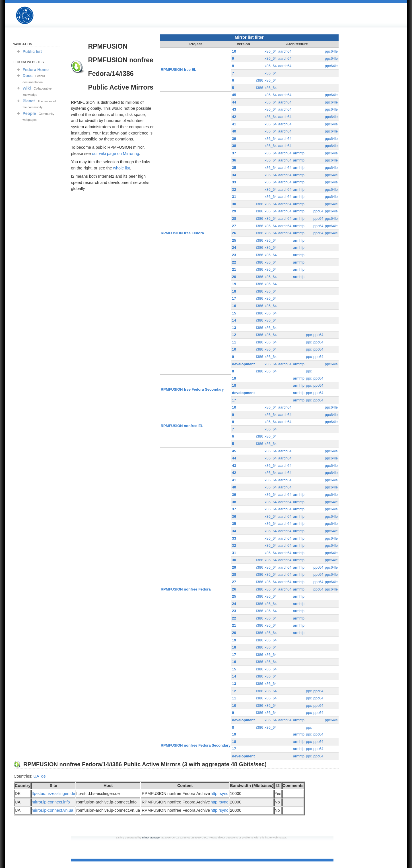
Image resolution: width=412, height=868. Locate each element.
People (29, 113)
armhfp (299, 153)
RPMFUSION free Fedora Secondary (192, 389)
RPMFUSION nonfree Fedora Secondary (196, 745)
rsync (223, 794)
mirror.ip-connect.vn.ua (52, 810)
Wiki (27, 88)
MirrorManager (151, 837)
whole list (122, 168)
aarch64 (285, 51)
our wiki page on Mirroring (116, 154)
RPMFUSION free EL (179, 70)
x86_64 (271, 51)
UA (36, 776)
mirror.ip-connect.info (51, 802)
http (214, 794)
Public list (32, 51)
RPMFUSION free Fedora (182, 233)
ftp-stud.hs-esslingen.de (53, 794)
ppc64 (318, 211)
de (44, 776)
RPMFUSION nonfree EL (182, 426)
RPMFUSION (30, 15)
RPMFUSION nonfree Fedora (186, 589)
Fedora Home (36, 70)
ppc (309, 335)
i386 (260, 80)
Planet (29, 101)
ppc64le (331, 51)
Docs (27, 76)
